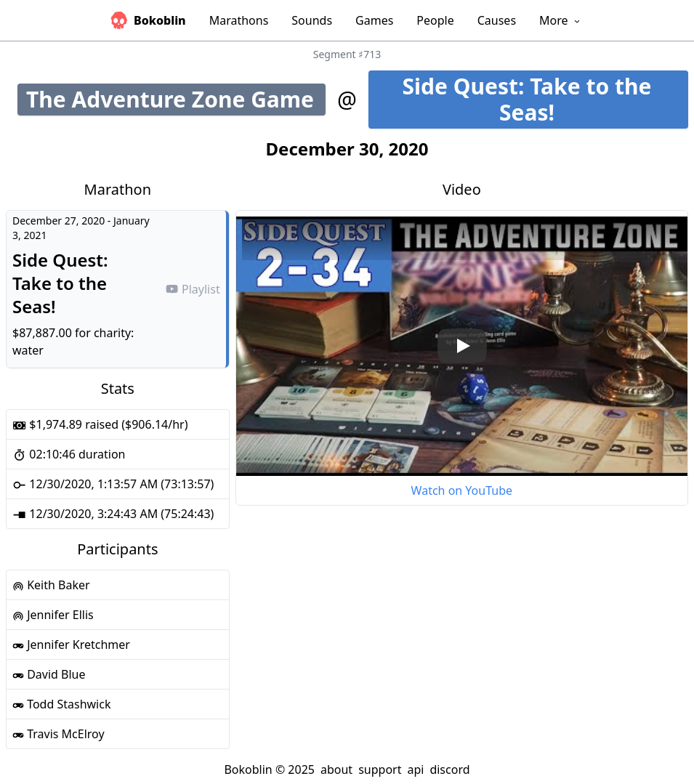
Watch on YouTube (462, 490)
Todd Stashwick (61, 704)
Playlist (193, 289)
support (380, 769)
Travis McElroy (58, 734)
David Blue (49, 674)
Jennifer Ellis (53, 615)
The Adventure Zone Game (176, 99)
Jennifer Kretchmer (71, 644)
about (336, 769)
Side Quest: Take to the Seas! (545, 99)
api (415, 769)
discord (449, 769)
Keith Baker (51, 585)
